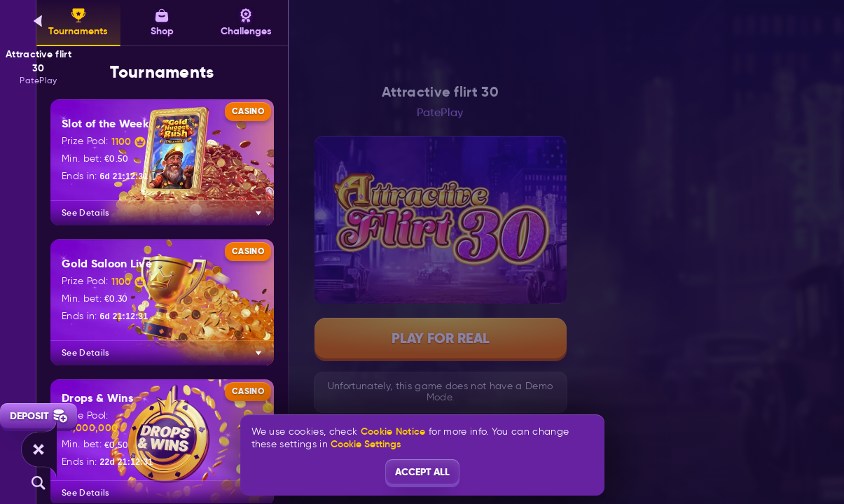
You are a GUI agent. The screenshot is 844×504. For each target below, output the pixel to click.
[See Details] (258, 213)
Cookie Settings (366, 444)
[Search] (39, 483)
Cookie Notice (393, 432)
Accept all (422, 472)
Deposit (39, 416)
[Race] (39, 449)
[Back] (39, 21)
